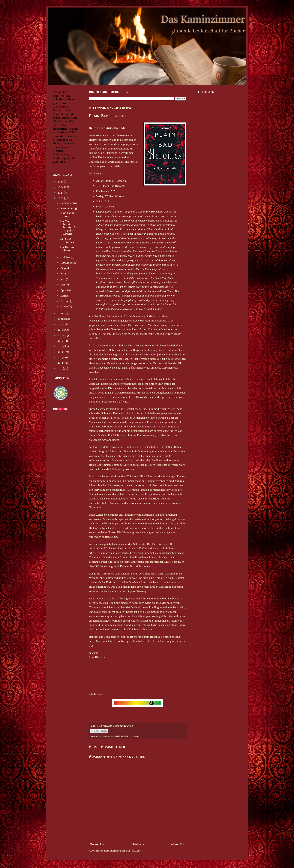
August (65, 268)
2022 (61, 198)
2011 (60, 368)
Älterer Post (178, 844)
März (64, 296)
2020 (61, 319)
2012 (60, 363)
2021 (60, 313)
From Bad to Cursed (67, 215)
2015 (60, 347)
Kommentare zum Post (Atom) (122, 851)
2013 (60, 358)
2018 (60, 330)
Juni (63, 279)
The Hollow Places (67, 249)
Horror (102, 736)
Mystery (125, 736)
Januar (65, 307)
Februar (65, 301)
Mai (63, 285)
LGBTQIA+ (113, 736)
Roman (135, 736)
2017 (60, 336)
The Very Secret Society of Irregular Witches (67, 228)
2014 (60, 352)
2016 (60, 341)
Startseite (138, 844)
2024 (61, 187)
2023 (61, 193)
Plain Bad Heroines (67, 241)
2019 (60, 325)
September (67, 263)
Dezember (67, 203)
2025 (61, 182)
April (64, 290)
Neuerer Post (98, 844)
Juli (63, 274)
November (67, 209)
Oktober (66, 257)
